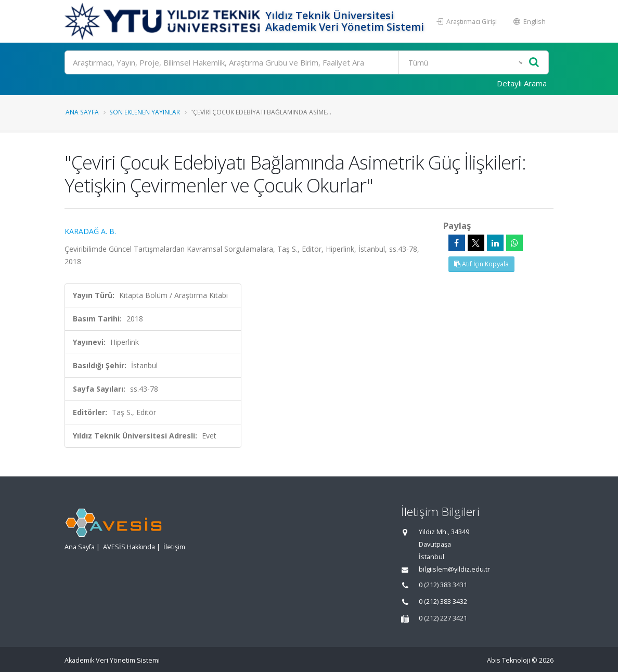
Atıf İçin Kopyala (481, 264)
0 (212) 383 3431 (443, 585)
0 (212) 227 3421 (443, 618)
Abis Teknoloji (508, 660)
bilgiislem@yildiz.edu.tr (454, 569)
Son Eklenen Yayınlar (145, 112)
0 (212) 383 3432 (443, 602)
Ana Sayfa (82, 112)
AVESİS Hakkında (129, 547)
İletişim (174, 547)
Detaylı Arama (522, 83)
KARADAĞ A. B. (90, 231)
